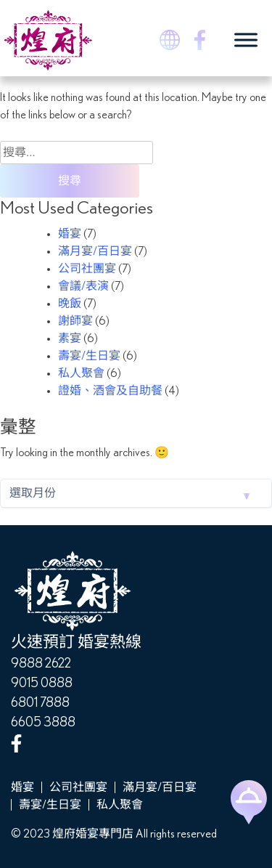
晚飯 (70, 304)
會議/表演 (83, 286)
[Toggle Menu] (246, 40)
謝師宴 (75, 321)
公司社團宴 (87, 269)
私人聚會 (81, 373)
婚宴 (70, 234)
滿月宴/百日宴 (95, 251)
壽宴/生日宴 (89, 356)
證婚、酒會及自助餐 (110, 391)
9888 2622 (41, 664)
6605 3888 (43, 723)
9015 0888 (42, 684)
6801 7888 (40, 703)
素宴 (70, 338)
